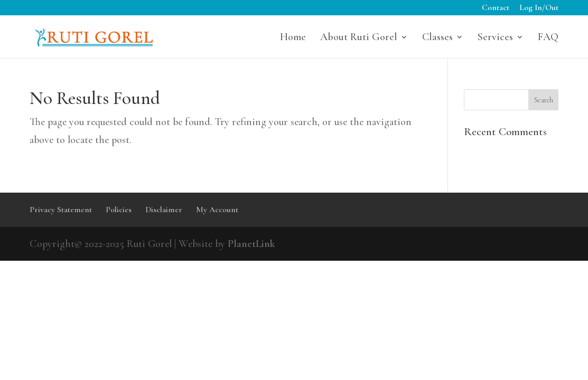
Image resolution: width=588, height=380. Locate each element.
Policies (119, 210)
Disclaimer (164, 210)
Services (495, 38)
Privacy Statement (61, 210)
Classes (437, 38)
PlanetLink (251, 244)
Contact (496, 8)
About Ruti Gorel (359, 38)
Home (293, 38)
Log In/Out (539, 8)
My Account (217, 210)
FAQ (548, 38)
